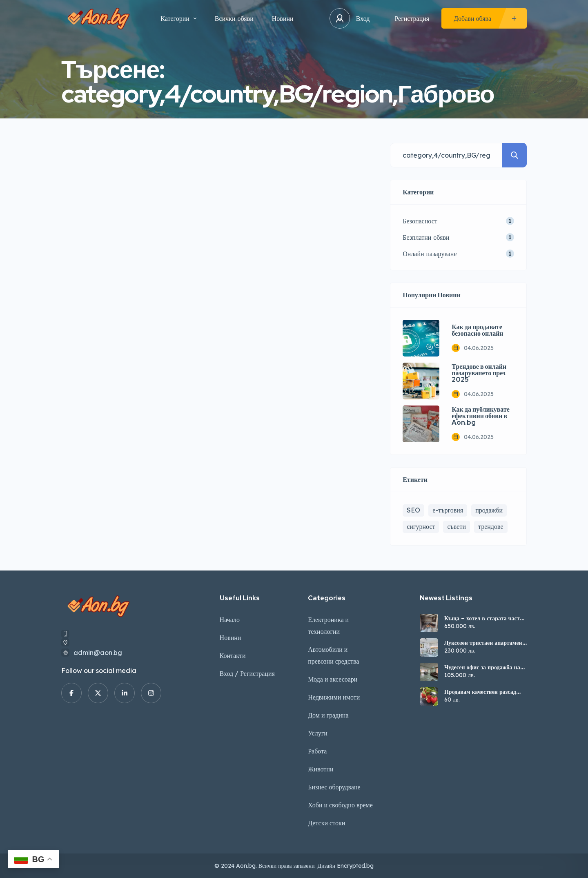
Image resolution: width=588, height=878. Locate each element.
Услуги (318, 733)
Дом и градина (328, 715)
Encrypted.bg (355, 866)
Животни (321, 769)
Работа (317, 751)
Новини (283, 18)
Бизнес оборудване (334, 787)
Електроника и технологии (328, 625)
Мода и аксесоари (333, 679)
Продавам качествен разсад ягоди (480, 692)
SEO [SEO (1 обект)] (413, 510)
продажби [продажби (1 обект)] (489, 510)
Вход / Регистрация (247, 673)
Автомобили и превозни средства (333, 655)
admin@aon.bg (98, 653)
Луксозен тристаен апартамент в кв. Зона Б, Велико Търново (485, 643)
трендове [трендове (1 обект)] (491, 526)
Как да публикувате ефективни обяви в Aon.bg (481, 416)
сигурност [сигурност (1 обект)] (421, 526)
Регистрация (412, 18)
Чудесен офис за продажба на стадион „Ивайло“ (482, 667)
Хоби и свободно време (340, 805)
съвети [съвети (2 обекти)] (457, 526)
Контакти (233, 655)
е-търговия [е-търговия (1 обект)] (448, 510)
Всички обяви (234, 18)
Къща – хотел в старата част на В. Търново (482, 618)
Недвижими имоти (334, 697)
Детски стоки (326, 823)
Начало (230, 620)
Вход (363, 18)
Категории (178, 18)
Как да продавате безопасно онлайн (477, 330)
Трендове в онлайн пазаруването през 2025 (479, 373)
